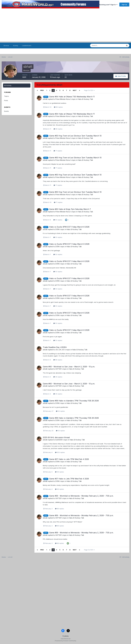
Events (6, 111)
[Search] (101, 46)
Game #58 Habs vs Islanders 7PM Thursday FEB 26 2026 (74, 401)
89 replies (58, 107)
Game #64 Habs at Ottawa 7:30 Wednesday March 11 (72, 97)
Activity (16, 46)
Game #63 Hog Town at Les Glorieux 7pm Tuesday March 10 (75, 136)
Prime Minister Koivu (63, 99)
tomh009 (59, 440)
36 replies (58, 377)
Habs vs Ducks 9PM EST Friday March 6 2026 (69, 227)
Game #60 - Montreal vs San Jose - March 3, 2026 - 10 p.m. (69, 367)
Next (75, 90)
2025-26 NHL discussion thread (56, 437)
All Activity (8, 85)
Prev (42, 90)
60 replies (58, 220)
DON (57, 229)
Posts (6, 100)
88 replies (58, 360)
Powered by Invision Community (65, 641)
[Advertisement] (65, 26)
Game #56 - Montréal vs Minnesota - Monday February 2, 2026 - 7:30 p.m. (81, 496)
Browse (6, 46)
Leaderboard (27, 46)
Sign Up (124, 4)
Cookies (66, 636)
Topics (7, 96)
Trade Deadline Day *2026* (55, 347)
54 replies (60, 411)
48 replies (59, 472)
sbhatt (45, 99)
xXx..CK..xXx (60, 350)
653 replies (60, 452)
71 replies (58, 151)
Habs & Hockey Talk (85, 99)
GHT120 (58, 369)
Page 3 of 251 (89, 90)
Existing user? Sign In (108, 5)
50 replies (58, 237)
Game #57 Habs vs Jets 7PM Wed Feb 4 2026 (69, 459)
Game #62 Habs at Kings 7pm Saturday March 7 (70, 209)
